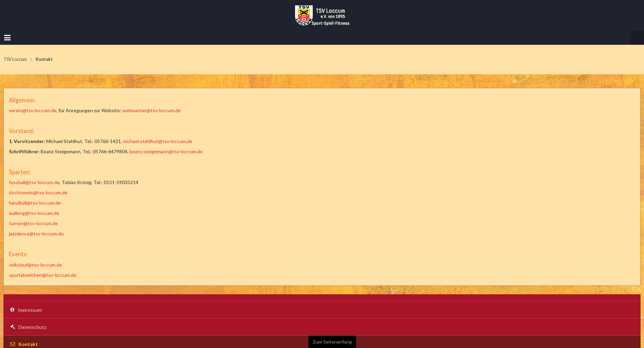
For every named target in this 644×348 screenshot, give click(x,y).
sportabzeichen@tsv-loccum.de (43, 275)
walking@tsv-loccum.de (34, 213)
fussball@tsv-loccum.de (34, 182)
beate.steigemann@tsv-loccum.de (166, 151)
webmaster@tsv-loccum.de (151, 110)
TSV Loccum (15, 59)
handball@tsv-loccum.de (35, 203)
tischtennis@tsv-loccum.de (38, 192)
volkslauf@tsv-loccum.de (35, 265)
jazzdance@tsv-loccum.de (36, 234)
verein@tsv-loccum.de (33, 110)
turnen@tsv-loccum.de (33, 223)
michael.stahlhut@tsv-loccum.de (158, 141)
